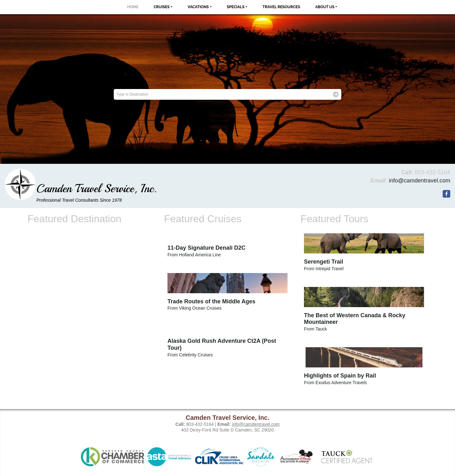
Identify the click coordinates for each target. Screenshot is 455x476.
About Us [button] (325, 7)
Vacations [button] (198, 7)
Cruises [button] (162, 7)
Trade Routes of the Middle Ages (211, 301)
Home (133, 7)
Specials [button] (236, 7)
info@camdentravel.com (420, 181)
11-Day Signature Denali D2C (206, 248)
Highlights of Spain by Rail (340, 376)
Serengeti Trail (324, 262)
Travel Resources (281, 7)
